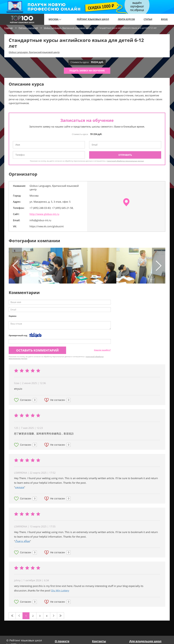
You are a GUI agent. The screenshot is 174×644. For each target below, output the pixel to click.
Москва (55, 19)
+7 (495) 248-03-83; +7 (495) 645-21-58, (51, 208)
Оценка (12, 316)
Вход (164, 19)
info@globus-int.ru (40, 220)
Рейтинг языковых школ (93, 19)
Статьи (148, 19)
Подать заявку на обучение (87, 71)
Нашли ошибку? (102, 350)
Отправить (125, 155)
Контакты (99, 641)
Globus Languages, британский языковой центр (68, 28)
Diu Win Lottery (60, 591)
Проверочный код (18, 335)
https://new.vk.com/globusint (47, 226)
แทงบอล (20, 487)
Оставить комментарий (37, 350)
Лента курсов (126, 19)
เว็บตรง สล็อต (22, 541)
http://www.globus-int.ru (44, 214)
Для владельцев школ (145, 641)
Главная (8, 28)
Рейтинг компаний (28, 28)
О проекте (62, 641)
